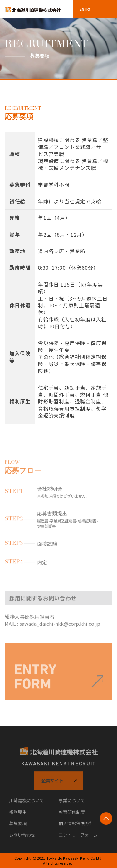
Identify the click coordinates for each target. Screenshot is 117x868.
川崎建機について (27, 803)
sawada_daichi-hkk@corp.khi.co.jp (60, 626)
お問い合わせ (22, 838)
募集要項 (18, 826)
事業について (72, 803)
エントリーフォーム (78, 838)
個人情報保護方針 (76, 826)
